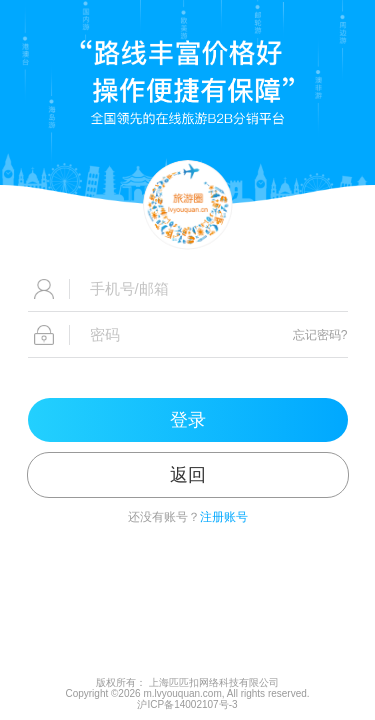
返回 (188, 475)
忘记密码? (320, 335)
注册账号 (224, 517)
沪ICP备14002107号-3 (187, 704)
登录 (188, 420)
